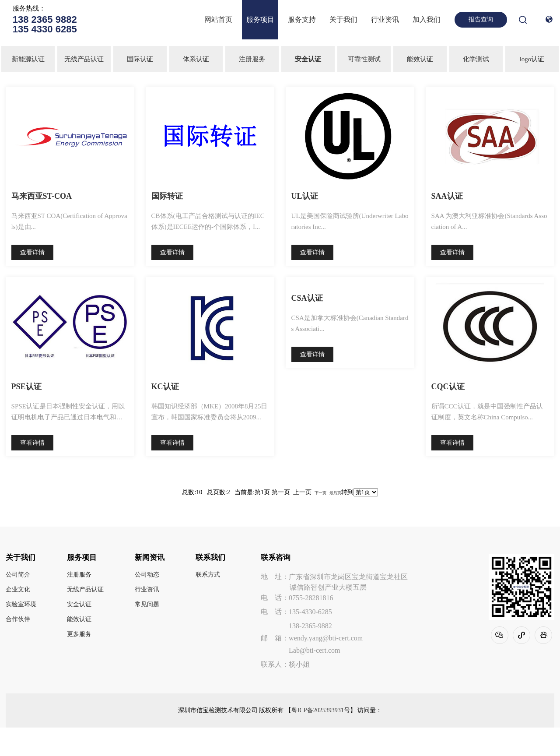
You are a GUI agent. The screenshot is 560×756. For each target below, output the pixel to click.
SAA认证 (447, 196)
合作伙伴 (18, 619)
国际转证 (167, 196)
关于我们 (343, 19)
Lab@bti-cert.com (314, 650)
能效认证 (420, 59)
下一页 (320, 493)
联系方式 (208, 575)
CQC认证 (448, 387)
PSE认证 (26, 387)
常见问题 (147, 605)
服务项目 (260, 19)
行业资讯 (385, 19)
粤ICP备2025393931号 (321, 710)
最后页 (335, 493)
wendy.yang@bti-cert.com (326, 638)
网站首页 (218, 19)
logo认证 (532, 59)
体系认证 (196, 59)
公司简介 (18, 575)
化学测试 (476, 59)
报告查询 (481, 20)
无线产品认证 (84, 59)
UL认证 (305, 196)
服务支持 (302, 19)
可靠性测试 (364, 59)
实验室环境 (21, 605)
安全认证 (79, 605)
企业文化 (18, 590)
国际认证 (140, 59)
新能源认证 (28, 59)
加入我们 (427, 19)
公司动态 (147, 575)
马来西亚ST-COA (42, 196)
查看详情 (32, 252)
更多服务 (79, 634)
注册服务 (252, 59)
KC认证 (165, 387)
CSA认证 (307, 298)
